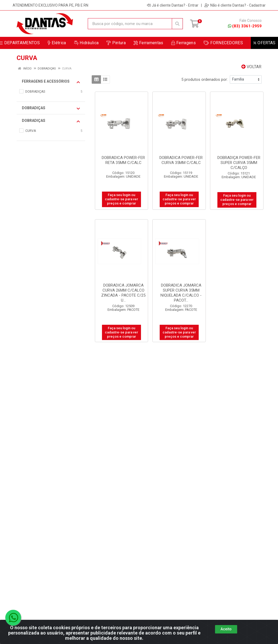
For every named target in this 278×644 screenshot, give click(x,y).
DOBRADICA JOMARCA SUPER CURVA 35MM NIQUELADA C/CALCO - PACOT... (181, 293)
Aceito (226, 633)
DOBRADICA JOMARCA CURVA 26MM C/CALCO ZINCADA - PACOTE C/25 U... (123, 293)
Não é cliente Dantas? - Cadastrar (235, 5)
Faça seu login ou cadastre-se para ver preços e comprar (121, 199)
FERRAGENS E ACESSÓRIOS (51, 82)
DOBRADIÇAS (51, 108)
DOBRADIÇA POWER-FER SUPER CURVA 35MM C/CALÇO (239, 163)
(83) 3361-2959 (245, 26)
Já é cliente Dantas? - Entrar (173, 5)
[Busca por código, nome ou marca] (130, 24)
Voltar (251, 67)
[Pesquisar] (177, 24)
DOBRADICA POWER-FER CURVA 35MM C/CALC (181, 160)
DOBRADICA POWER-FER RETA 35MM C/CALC (123, 160)
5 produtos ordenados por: (204, 79)
